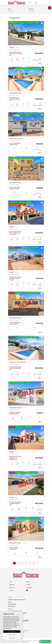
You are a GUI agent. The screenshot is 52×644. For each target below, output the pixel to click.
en (30, 2)
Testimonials (29, 588)
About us (28, 582)
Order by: (31, 9)
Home (11, 582)
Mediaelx (27, 642)
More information (7, 629)
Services (28, 585)
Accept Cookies (12, 631)
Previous (10, 33)
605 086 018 (12, 604)
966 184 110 (12, 606)
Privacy (27, 641)
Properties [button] (12, 585)
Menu (36, 2)
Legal (23, 641)
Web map (36, 641)
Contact (11, 590)
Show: (10, 9)
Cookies (31, 641)
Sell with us (12, 588)
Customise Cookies (12, 635)
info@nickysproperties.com (17, 599)
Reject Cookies (12, 638)
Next (42, 33)
